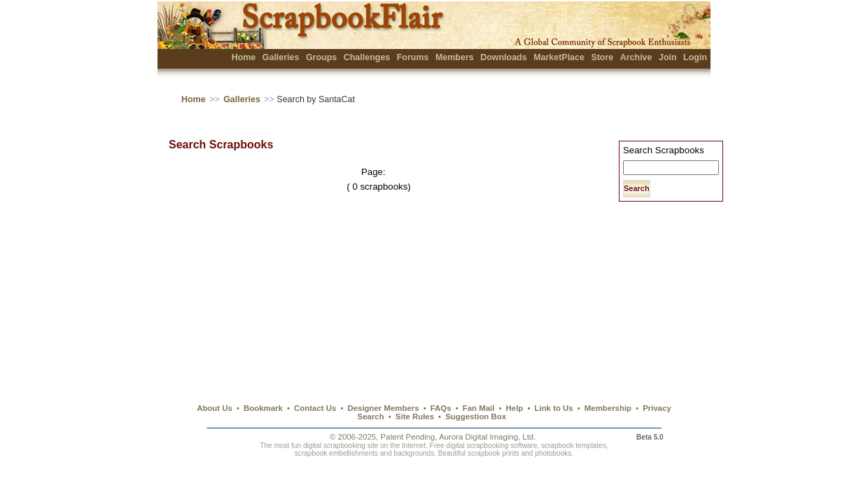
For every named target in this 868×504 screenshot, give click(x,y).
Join (668, 57)
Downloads (504, 57)
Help (515, 408)
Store (602, 57)
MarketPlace (559, 57)
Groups (321, 57)
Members (455, 57)
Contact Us (315, 408)
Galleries (281, 57)
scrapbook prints (493, 453)
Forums (413, 57)
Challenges (367, 57)
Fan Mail (479, 408)
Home (244, 57)
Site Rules (415, 416)
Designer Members (383, 408)
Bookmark (263, 408)
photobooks (553, 453)
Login (695, 57)
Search (371, 416)
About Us (215, 408)
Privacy (657, 408)
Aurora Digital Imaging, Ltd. (487, 437)
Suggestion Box (476, 416)
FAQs (441, 408)
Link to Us (554, 408)
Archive (636, 57)
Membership (608, 408)
